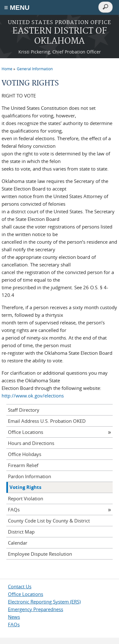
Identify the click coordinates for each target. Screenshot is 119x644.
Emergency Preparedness (36, 609)
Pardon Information (30, 476)
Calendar (18, 543)
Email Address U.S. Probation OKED (47, 421)
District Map (21, 532)
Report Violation (26, 498)
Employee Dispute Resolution (40, 554)
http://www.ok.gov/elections (33, 396)
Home (7, 69)
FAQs (14, 510)
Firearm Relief (23, 465)
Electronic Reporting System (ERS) (44, 602)
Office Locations (26, 432)
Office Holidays (25, 454)
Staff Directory (24, 410)
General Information (35, 69)
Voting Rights (25, 487)
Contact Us (20, 586)
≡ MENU (17, 7)
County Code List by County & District (49, 521)
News (14, 617)
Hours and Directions (31, 443)
